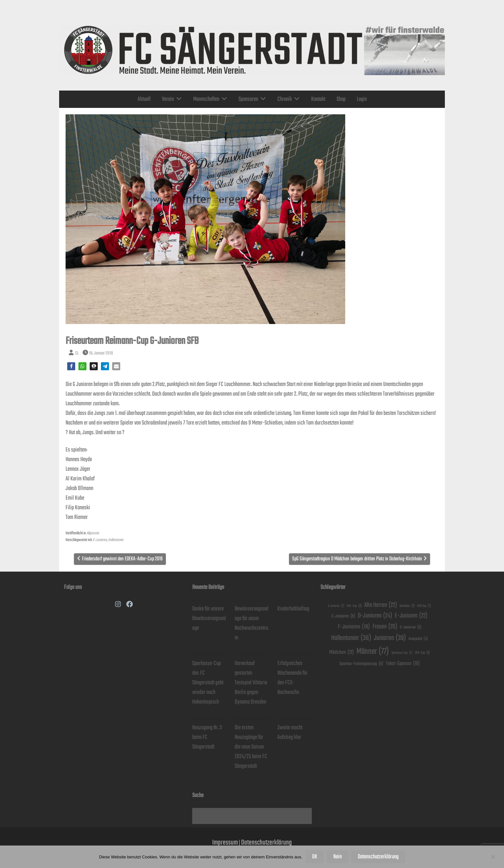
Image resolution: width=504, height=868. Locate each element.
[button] (71, 366)
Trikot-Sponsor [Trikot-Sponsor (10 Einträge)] (403, 664)
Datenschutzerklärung (266, 843)
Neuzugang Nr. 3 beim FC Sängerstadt (207, 737)
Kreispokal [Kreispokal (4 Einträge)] (418, 639)
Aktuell (144, 99)
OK (315, 857)
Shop (341, 99)
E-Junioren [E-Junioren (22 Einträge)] (411, 616)
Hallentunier (116, 540)
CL (77, 353)
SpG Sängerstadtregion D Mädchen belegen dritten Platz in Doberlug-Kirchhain (357, 559)
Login (362, 99)
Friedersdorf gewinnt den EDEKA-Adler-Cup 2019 (122, 559)
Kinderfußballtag (293, 609)
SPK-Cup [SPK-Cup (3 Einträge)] (422, 653)
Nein (337, 857)
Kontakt (318, 99)
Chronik (285, 99)
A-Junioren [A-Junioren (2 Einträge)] (336, 606)
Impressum (225, 843)
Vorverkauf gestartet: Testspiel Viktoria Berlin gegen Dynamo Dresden (251, 683)
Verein (168, 99)
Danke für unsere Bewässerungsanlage (209, 618)
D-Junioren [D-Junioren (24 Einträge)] (375, 616)
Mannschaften (206, 99)
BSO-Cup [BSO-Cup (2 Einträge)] (424, 606)
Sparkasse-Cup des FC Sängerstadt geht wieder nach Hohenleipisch (208, 683)
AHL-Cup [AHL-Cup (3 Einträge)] (354, 606)
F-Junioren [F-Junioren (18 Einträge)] (354, 627)
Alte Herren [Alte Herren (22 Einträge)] (381, 605)
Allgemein (93, 533)
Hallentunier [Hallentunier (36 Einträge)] (351, 638)
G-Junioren (100, 540)
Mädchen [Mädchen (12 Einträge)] (342, 653)
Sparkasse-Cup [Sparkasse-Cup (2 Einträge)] (402, 653)
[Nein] (493, 857)
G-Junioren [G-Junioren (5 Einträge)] (411, 627)
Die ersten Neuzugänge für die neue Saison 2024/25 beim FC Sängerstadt (251, 747)
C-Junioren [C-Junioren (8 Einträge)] (343, 616)
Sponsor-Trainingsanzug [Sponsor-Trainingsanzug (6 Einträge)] (361, 664)
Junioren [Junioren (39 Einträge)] (390, 638)
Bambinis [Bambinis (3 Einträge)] (407, 606)
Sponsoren (248, 99)
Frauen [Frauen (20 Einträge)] (385, 627)
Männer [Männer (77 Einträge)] (373, 652)
